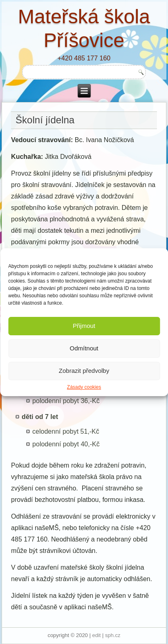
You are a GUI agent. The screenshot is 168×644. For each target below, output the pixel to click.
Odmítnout (84, 348)
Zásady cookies (84, 387)
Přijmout (84, 326)
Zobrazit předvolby (84, 371)
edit (96, 635)
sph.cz (113, 635)
